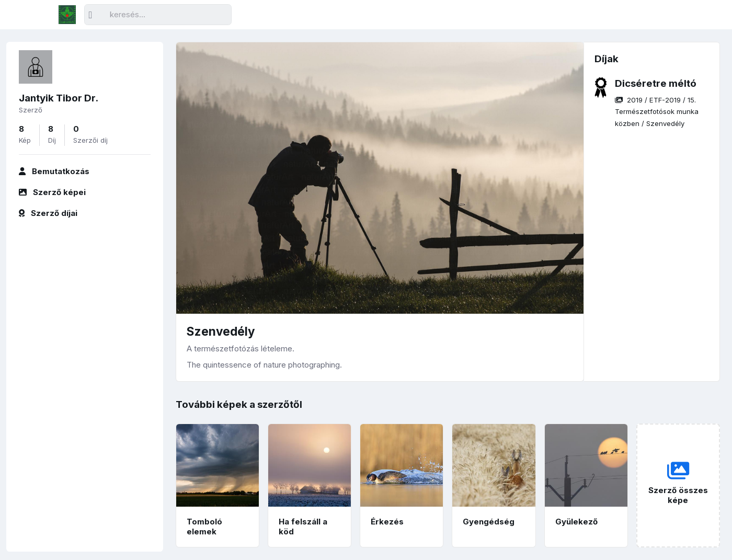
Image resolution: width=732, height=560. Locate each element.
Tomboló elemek (204, 527)
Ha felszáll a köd (303, 527)
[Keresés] (158, 15)
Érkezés (387, 522)
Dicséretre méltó (656, 83)
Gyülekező (576, 522)
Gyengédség (489, 522)
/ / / (657, 112)
